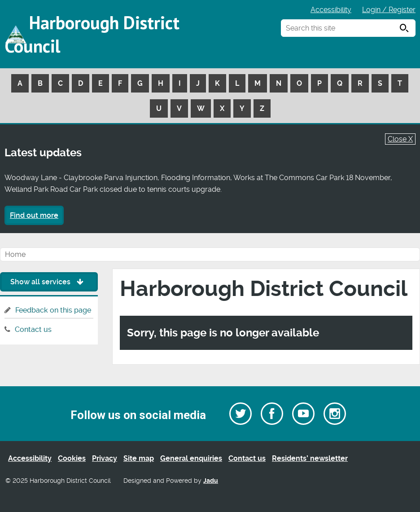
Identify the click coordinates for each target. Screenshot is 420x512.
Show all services (49, 282)
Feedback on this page (53, 310)
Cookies (72, 458)
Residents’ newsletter (310, 458)
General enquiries (191, 458)
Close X (400, 139)
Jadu (211, 481)
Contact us (33, 329)
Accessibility (331, 10)
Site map (139, 458)
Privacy (105, 458)
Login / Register (389, 10)
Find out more (34, 215)
